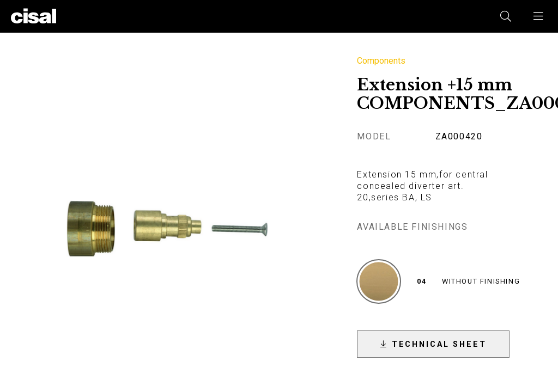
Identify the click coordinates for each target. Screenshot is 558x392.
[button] (539, 16)
